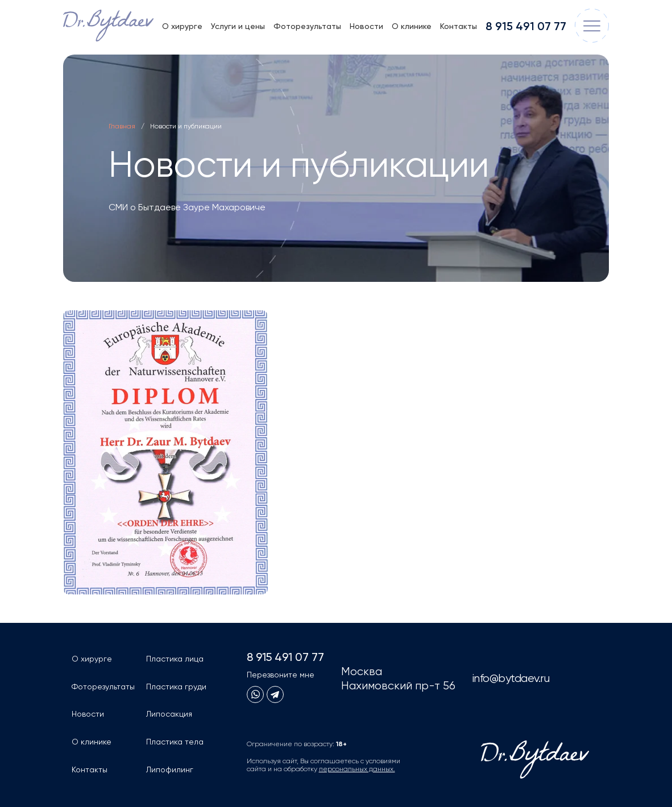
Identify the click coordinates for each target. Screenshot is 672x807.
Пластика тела (175, 742)
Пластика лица (175, 659)
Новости (366, 27)
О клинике (412, 27)
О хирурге (182, 27)
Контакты (459, 27)
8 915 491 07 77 (526, 27)
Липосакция (169, 714)
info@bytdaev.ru (511, 679)
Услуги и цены (238, 27)
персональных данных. (357, 769)
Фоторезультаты (307, 27)
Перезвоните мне (281, 675)
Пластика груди (176, 687)
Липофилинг (170, 770)
